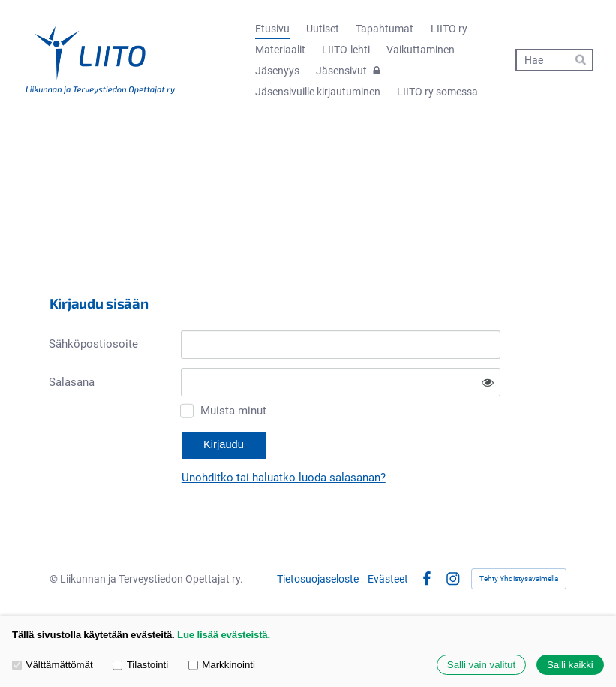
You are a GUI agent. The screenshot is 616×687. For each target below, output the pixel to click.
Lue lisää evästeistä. (224, 635)
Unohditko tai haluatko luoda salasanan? (284, 478)
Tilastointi (140, 665)
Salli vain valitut (481, 665)
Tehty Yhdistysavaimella (519, 579)
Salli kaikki (570, 665)
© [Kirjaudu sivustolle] (55, 579)
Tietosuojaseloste (318, 579)
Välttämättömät (53, 665)
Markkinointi (222, 665)
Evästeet (388, 579)
